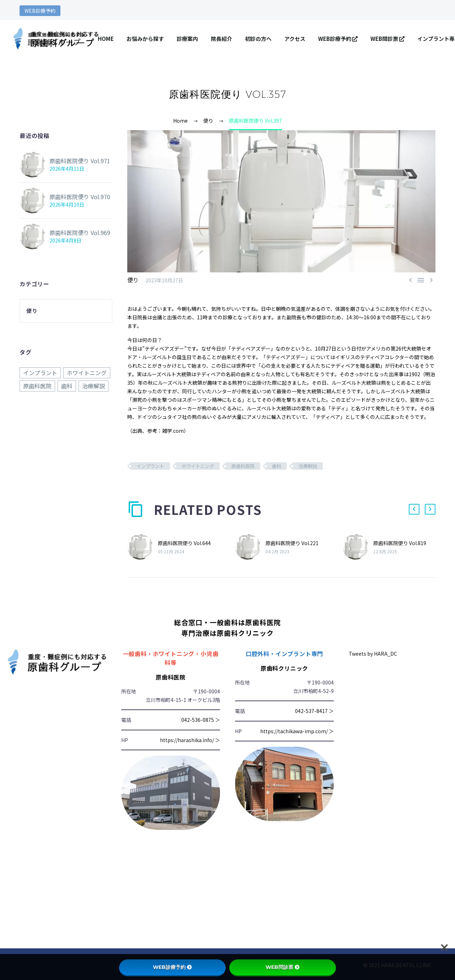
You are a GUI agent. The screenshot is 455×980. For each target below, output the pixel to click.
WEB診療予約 (40, 11)
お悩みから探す (145, 39)
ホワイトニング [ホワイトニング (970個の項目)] (87, 373)
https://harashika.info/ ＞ (190, 740)
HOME (106, 39)
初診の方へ (258, 39)
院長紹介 (221, 39)
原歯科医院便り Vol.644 (184, 543)
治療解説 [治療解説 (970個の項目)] (93, 385)
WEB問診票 (387, 39)
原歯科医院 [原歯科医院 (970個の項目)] (37, 385)
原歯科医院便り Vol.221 (292, 543)
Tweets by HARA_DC (373, 653)
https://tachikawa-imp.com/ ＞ (297, 731)
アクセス (295, 39)
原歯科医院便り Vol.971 (76, 161)
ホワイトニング (198, 466)
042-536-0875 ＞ (201, 720)
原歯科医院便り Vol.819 (400, 543)
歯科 (277, 466)
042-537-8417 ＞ (314, 711)
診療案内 (187, 39)
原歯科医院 (243, 466)
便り (132, 280)
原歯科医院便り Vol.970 (76, 197)
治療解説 (308, 466)
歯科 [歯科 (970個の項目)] (67, 385)
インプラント (150, 466)
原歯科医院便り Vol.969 (76, 233)
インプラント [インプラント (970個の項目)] (40, 373)
